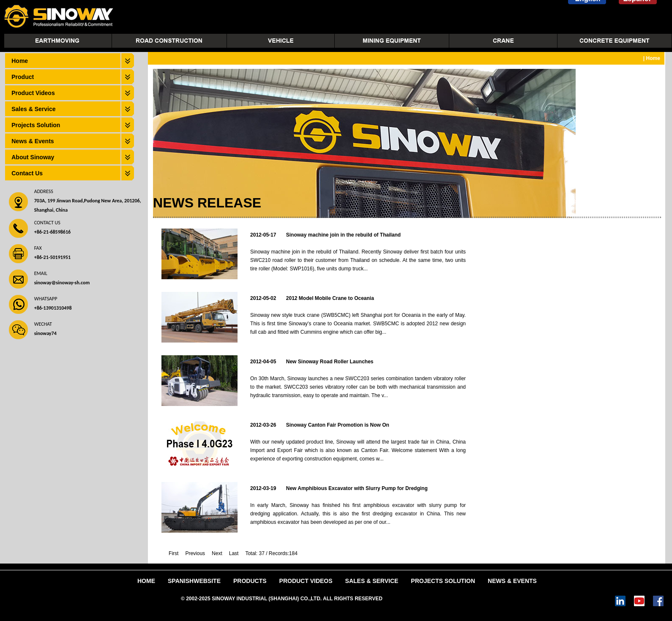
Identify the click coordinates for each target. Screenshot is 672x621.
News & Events (33, 141)
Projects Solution (36, 125)
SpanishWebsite (194, 581)
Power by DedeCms (407, 599)
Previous (195, 553)
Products (250, 581)
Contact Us (27, 173)
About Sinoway (33, 157)
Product (23, 77)
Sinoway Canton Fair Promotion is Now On (338, 425)
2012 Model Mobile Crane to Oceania (330, 298)
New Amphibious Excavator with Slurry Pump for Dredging (357, 488)
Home (20, 61)
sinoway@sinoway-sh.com (62, 283)
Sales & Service (33, 109)
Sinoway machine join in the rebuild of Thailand (343, 235)
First (173, 553)
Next (217, 553)
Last (234, 553)
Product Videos (33, 93)
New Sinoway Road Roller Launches (330, 362)
